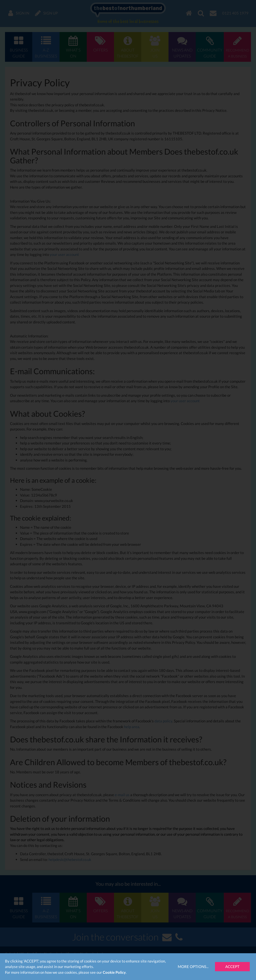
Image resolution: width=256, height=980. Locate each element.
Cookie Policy (114, 972)
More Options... (193, 966)
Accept (232, 966)
